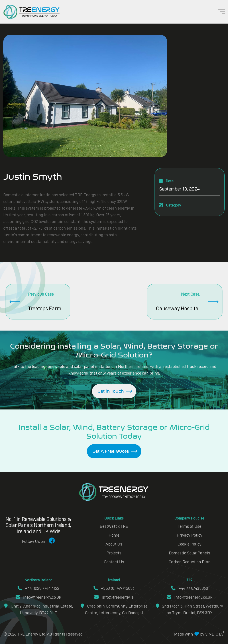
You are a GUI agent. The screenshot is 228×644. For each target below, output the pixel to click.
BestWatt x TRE (114, 526)
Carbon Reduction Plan (190, 562)
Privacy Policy (190, 535)
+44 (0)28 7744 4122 (38, 588)
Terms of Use (189, 526)
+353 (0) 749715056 (114, 588)
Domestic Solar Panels (190, 553)
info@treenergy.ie (114, 597)
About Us (114, 544)
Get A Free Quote (111, 451)
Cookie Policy (189, 544)
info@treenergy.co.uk (38, 597)
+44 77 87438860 (189, 588)
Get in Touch (111, 391)
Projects (114, 553)
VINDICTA (215, 634)
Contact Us (114, 562)
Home (114, 535)
